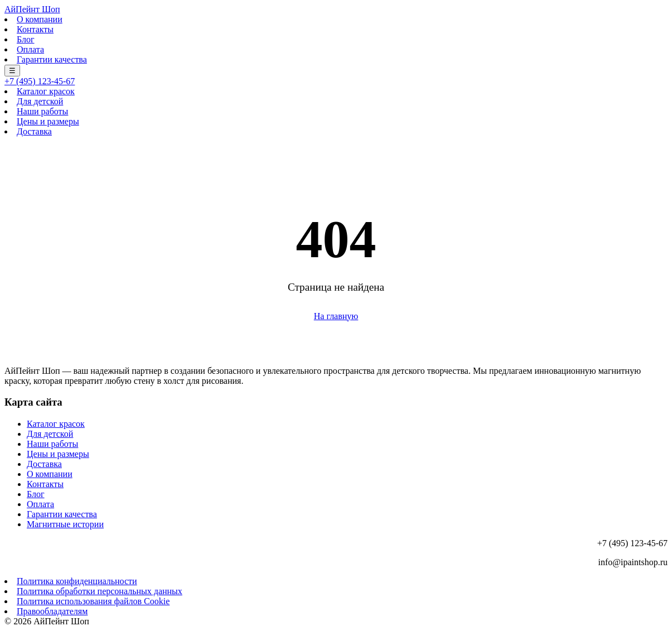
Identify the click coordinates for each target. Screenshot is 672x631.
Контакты (35, 29)
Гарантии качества (52, 59)
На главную (336, 316)
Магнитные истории (65, 524)
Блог (26, 39)
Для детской (40, 101)
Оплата (30, 49)
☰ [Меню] (12, 71)
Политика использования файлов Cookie (93, 601)
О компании (40, 19)
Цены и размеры (48, 121)
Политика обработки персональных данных (100, 591)
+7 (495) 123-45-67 (40, 81)
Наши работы (42, 111)
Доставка (34, 131)
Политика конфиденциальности (77, 581)
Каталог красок (46, 91)
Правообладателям (52, 611)
